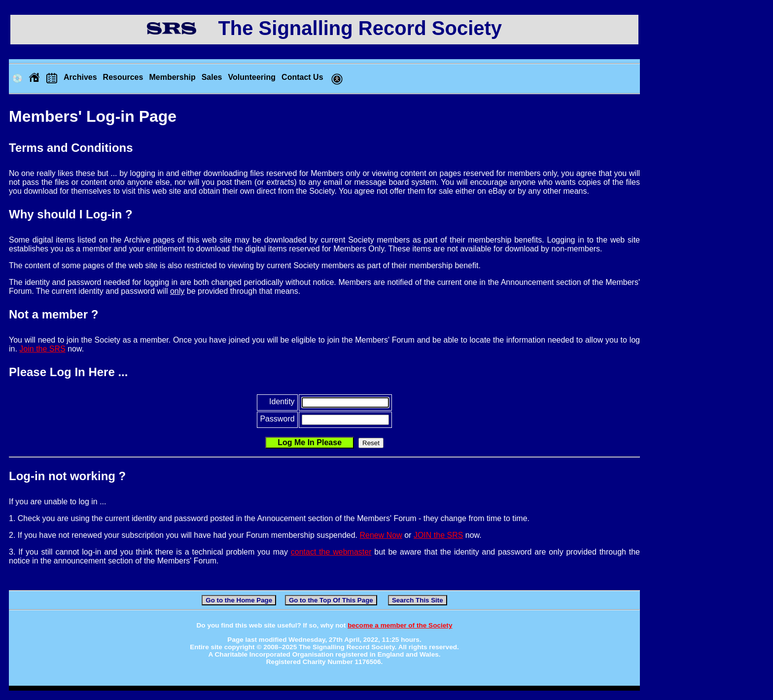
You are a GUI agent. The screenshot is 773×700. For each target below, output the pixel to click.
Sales (212, 77)
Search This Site (418, 600)
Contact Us (302, 77)
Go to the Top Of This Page (331, 600)
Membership (172, 77)
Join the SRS (42, 349)
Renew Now (381, 535)
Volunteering (252, 77)
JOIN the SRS (438, 535)
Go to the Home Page (239, 600)
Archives (80, 77)
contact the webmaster (331, 552)
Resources (123, 77)
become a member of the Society (400, 625)
